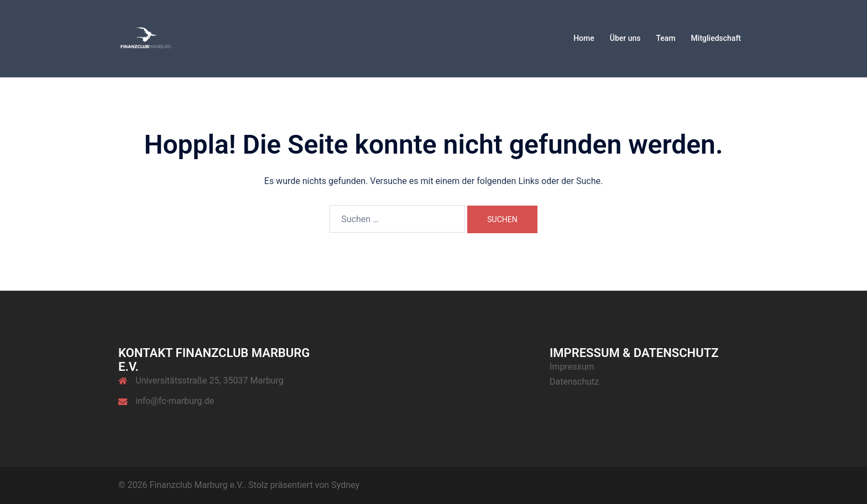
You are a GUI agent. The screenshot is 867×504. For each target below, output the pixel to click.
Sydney (345, 485)
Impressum (572, 367)
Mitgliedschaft (716, 38)
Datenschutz (574, 382)
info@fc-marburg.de (175, 401)
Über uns (625, 38)
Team (665, 38)
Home (584, 38)
